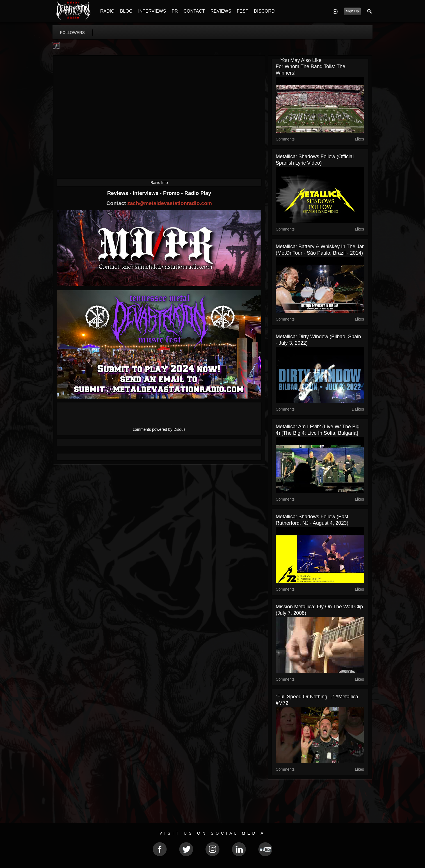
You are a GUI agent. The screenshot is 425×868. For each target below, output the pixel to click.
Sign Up (352, 11)
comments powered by (159, 429)
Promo (172, 193)
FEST (243, 11)
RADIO (107, 11)
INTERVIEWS (152, 11)
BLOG (126, 11)
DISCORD (264, 11)
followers (72, 33)
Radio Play (198, 193)
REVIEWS (221, 11)
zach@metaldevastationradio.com (170, 203)
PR (175, 11)
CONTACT (194, 11)
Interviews (146, 193)
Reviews (118, 193)
